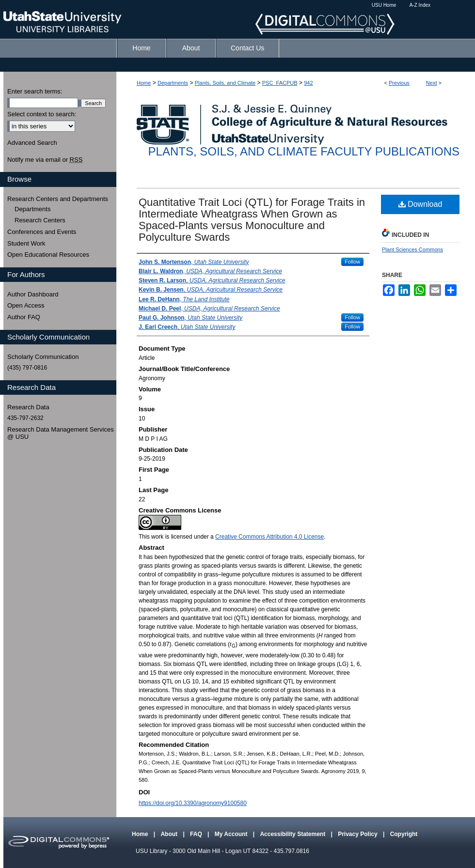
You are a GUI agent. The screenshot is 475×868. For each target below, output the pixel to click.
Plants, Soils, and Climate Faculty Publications (304, 151)
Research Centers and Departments (58, 199)
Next (432, 83)
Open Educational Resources (48, 255)
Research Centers (40, 220)
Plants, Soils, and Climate (225, 83)
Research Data (28, 407)
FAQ (197, 834)
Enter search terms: (35, 91)
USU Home (384, 5)
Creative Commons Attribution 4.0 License (269, 537)
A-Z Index (420, 5)
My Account (232, 834)
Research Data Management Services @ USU (61, 433)
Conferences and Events (42, 232)
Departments (173, 83)
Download (420, 204)
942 (308, 83)
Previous (399, 83)
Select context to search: (42, 114)
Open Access (26, 305)
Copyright (404, 834)
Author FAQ (24, 317)
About (170, 834)
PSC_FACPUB (280, 83)
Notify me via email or (45, 160)
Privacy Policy (358, 834)
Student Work (26, 243)
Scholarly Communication (43, 357)
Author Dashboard (33, 294)
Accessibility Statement (293, 834)
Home (144, 83)
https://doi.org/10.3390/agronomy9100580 (193, 803)
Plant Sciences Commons (412, 249)
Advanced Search (32, 143)
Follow (352, 262)
